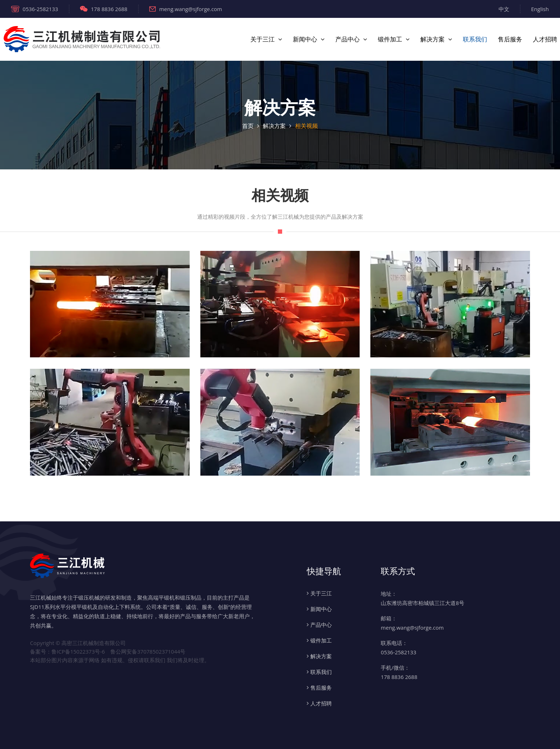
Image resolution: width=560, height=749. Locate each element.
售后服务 (510, 39)
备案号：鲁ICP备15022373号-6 (67, 651)
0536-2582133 (34, 9)
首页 (248, 126)
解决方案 (432, 39)
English (540, 9)
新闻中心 (305, 39)
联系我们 (475, 39)
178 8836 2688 (104, 9)
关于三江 (262, 39)
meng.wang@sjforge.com (186, 9)
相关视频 (306, 126)
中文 (504, 9)
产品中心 (347, 39)
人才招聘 (545, 39)
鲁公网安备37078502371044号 (148, 651)
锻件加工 (390, 39)
